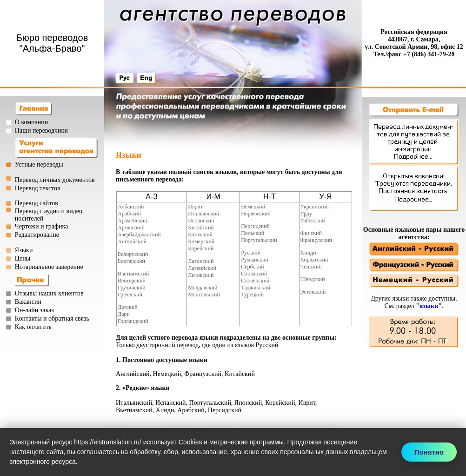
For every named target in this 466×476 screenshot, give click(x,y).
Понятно (429, 452)
